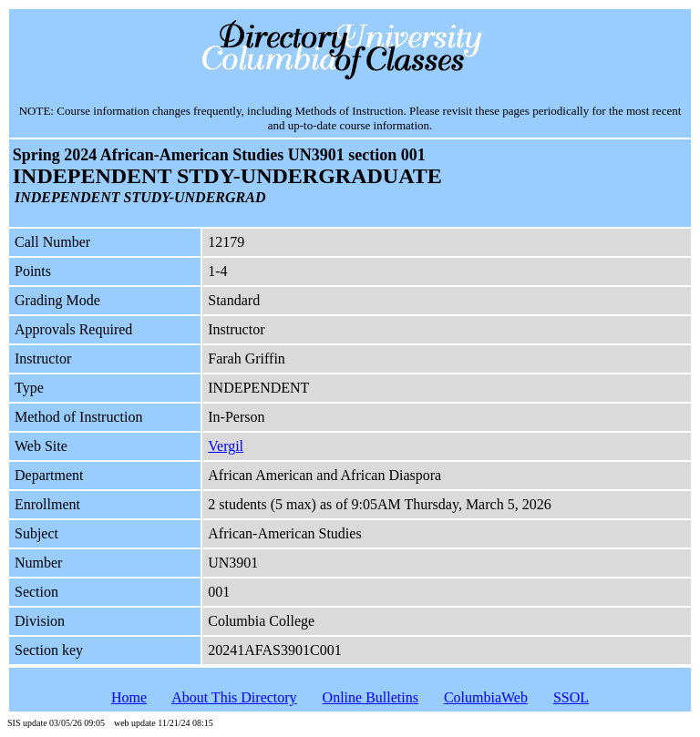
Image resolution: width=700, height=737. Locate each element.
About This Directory (234, 697)
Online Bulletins (371, 697)
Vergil (226, 446)
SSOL (571, 697)
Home (129, 697)
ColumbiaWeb (486, 697)
